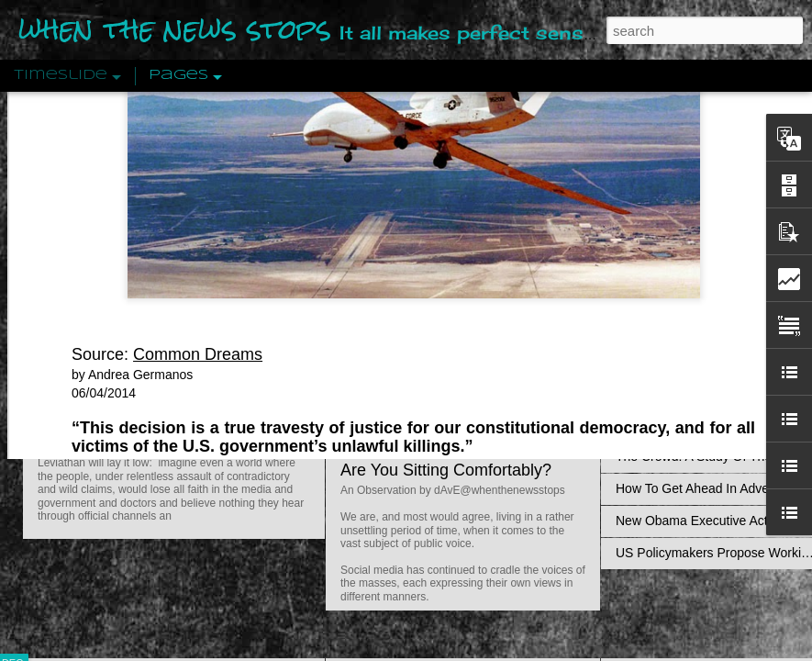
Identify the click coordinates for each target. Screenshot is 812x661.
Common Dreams (198, 174)
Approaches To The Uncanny (698, 392)
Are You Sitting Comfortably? (446, 470)
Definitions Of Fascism (680, 360)
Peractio (78, 426)
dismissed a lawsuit (380, 301)
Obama (607, 301)
